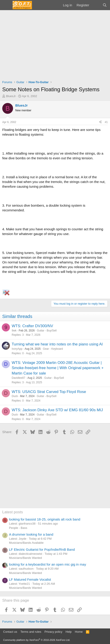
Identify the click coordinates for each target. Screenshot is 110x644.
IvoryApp (17, 349)
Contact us (10, 632)
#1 (106, 122)
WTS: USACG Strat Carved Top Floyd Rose (49, 392)
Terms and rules (31, 632)
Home (79, 632)
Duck (15, 396)
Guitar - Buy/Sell (47, 331)
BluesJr (11, 96)
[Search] (105, 5)
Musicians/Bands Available (26, 543)
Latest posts (13, 512)
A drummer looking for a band (31, 534)
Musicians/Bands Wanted (25, 558)
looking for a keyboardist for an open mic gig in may (48, 564)
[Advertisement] (55, 44)
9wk (14, 331)
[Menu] (6, 5)
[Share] (100, 122)
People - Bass (18, 528)
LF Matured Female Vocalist (30, 579)
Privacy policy (53, 632)
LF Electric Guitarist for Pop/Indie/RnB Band (42, 549)
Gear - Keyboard (53, 349)
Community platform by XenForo (37, 640)
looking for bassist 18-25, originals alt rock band (45, 519)
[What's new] (96, 5)
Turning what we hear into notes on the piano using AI (57, 344)
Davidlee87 (18, 378)
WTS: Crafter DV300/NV (32, 326)
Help (69, 632)
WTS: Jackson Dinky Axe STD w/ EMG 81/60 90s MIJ (57, 410)
